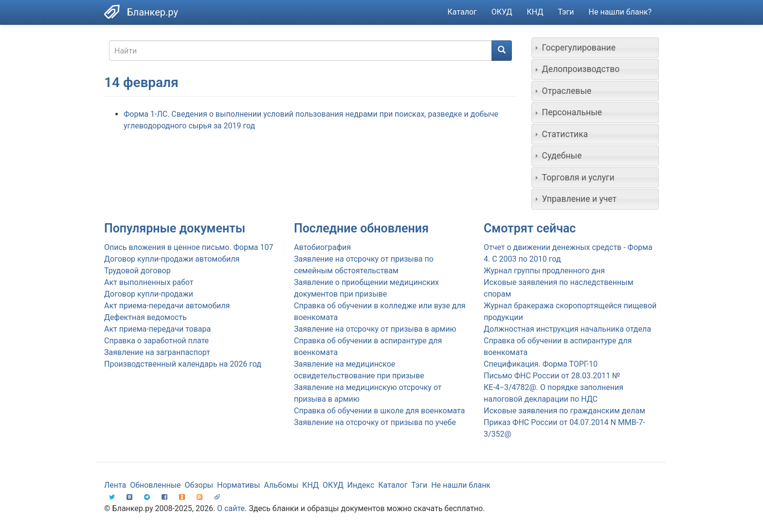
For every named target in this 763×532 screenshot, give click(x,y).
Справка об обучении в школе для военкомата (379, 411)
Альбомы (281, 485)
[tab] (595, 48)
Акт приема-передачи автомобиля (167, 306)
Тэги (566, 12)
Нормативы (238, 485)
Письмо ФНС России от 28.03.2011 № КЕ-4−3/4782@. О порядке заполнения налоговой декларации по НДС (554, 387)
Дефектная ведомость (145, 317)
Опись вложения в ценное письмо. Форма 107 (189, 247)
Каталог (462, 12)
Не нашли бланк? (620, 12)
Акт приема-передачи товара (157, 329)
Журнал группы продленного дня (544, 271)
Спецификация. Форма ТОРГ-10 (541, 364)
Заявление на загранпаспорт (157, 352)
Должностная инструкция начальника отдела (567, 329)
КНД (535, 12)
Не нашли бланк (461, 485)
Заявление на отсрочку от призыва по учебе (375, 422)
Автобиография (322, 247)
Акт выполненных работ (149, 282)
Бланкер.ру (153, 12)
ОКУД (502, 12)
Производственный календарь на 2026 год (183, 364)
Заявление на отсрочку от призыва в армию (375, 329)
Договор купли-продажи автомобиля (172, 259)
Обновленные (155, 485)
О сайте (231, 508)
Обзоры (199, 485)
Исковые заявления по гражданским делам (564, 411)
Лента (115, 485)
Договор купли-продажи (149, 294)
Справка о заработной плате (156, 341)
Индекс (361, 485)
